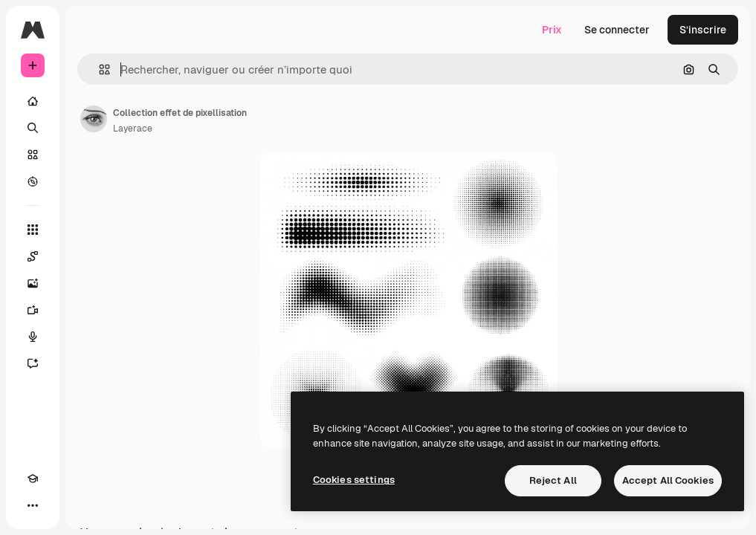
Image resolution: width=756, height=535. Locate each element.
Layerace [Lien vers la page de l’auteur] (133, 129)
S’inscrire (703, 30)
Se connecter (617, 30)
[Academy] (33, 479)
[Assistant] (33, 363)
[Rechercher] (33, 128)
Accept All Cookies (668, 480)
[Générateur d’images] (33, 283)
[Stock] (33, 155)
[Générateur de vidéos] (33, 310)
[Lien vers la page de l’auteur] (94, 119)
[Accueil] (33, 101)
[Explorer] (33, 181)
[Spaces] (33, 256)
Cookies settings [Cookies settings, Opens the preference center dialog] (354, 480)
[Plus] (33, 505)
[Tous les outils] (33, 230)
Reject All (553, 480)
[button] (98, 69)
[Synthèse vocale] (33, 337)
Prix (552, 30)
